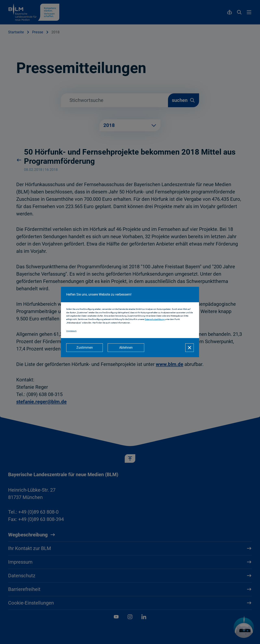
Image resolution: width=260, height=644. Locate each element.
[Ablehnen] (126, 348)
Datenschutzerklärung (155, 319)
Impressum (71, 331)
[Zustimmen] (84, 348)
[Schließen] (190, 348)
